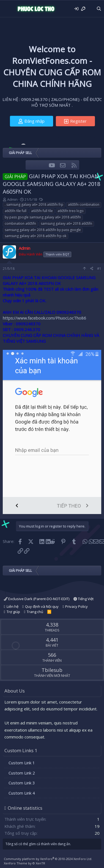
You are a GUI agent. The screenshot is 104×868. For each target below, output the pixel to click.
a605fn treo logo (71, 211)
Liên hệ (13, 606)
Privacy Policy (76, 606)
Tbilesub (52, 670)
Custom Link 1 (22, 763)
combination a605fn (20, 223)
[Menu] (8, 9)
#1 (99, 269)
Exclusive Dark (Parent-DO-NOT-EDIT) (37, 599)
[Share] (92, 269)
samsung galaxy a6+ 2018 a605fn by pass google (43, 230)
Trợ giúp (13, 612)
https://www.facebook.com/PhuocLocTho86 (44, 318)
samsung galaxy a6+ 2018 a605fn (66, 223)
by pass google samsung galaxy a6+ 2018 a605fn (43, 217)
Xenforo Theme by (24, 863)
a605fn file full (16, 211)
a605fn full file (42, 211)
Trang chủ (35, 612)
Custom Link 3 (22, 783)
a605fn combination (84, 204)
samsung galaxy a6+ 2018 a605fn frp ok (35, 236)
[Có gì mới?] (91, 9)
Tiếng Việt (84, 599)
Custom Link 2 (22, 773)
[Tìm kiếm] (99, 9)
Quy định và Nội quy (42, 606)
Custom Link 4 (22, 793)
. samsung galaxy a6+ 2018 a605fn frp (34, 204)
